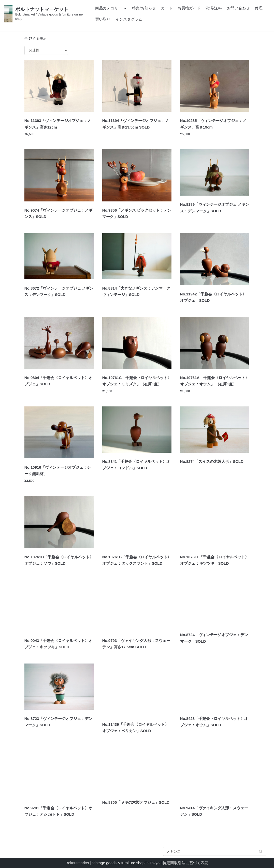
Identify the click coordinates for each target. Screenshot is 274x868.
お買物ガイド (189, 8)
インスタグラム (129, 19)
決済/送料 (214, 8)
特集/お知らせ (144, 8)
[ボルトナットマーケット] (46, 14)
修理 (259, 8)
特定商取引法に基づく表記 (185, 863)
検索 (261, 852)
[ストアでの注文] (46, 50)
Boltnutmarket (77, 863)
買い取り (103, 19)
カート (167, 8)
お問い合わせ (238, 8)
